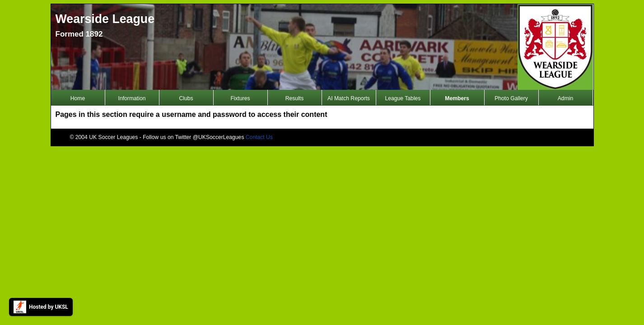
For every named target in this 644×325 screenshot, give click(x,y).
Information (132, 98)
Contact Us (259, 137)
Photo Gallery (511, 98)
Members (457, 98)
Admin (565, 98)
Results (295, 98)
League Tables (403, 98)
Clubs (186, 98)
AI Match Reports (349, 98)
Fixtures (240, 98)
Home (78, 98)
